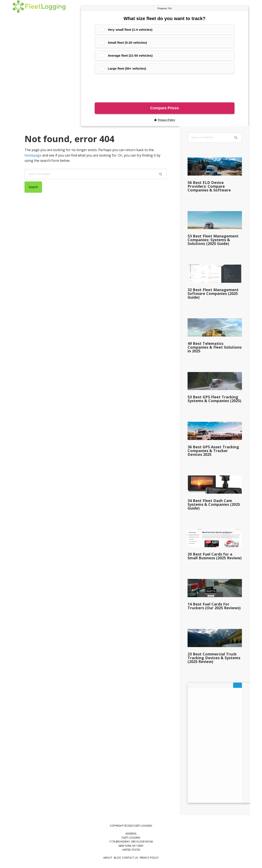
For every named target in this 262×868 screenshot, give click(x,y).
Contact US (130, 858)
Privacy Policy (149, 858)
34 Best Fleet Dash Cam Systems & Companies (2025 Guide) (214, 504)
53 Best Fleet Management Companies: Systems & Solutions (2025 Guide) (213, 240)
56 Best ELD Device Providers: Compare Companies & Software (209, 186)
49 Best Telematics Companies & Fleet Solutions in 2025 (215, 347)
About (108, 858)
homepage (33, 155)
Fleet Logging (39, 10)
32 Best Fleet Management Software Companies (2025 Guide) (213, 293)
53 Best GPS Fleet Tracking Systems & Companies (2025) (214, 399)
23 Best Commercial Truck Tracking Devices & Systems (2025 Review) (214, 658)
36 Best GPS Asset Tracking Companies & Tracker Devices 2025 (213, 451)
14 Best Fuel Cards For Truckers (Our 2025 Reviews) (214, 606)
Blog (117, 858)
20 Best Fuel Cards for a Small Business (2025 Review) (215, 556)
